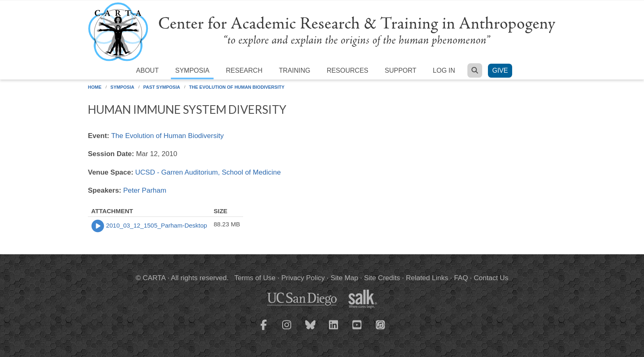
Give (500, 70)
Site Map (344, 278)
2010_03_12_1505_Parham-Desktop (156, 225)
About (147, 70)
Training (294, 70)
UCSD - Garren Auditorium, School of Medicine (208, 172)
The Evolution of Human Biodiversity (237, 87)
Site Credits (382, 278)
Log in (444, 70)
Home (95, 87)
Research (244, 70)
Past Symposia (162, 87)
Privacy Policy (303, 278)
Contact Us (491, 278)
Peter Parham (145, 190)
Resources (347, 70)
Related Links (427, 278)
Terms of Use (255, 278)
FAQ (461, 278)
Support (401, 70)
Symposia (192, 70)
